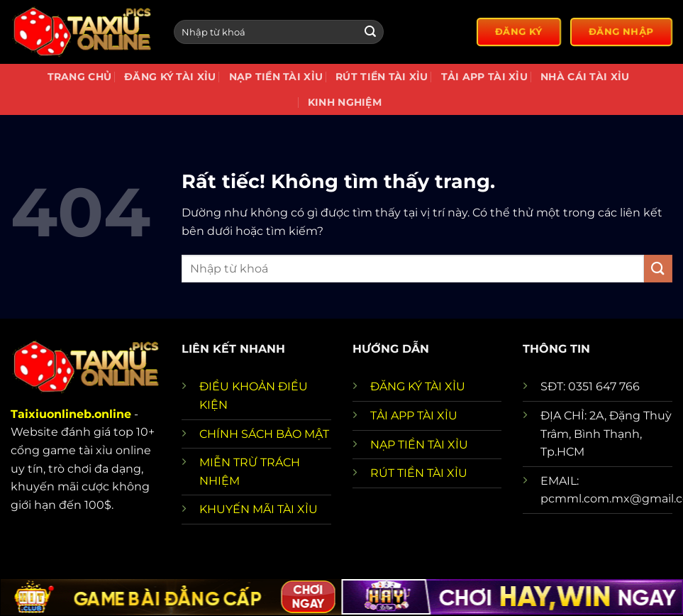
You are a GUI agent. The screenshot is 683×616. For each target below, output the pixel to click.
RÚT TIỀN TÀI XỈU (419, 473)
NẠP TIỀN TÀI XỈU (419, 445)
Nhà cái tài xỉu (585, 77)
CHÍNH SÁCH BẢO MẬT (264, 434)
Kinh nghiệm (345, 102)
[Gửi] (370, 32)
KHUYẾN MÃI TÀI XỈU (259, 509)
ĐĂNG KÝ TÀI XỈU (418, 386)
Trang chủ (80, 77)
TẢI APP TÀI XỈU (414, 416)
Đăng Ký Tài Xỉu (170, 77)
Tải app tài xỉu (484, 77)
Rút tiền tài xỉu (382, 77)
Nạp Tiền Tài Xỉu (276, 77)
